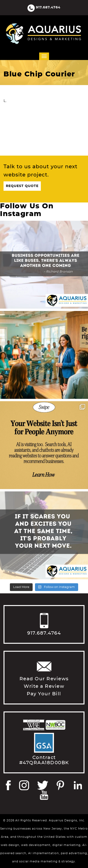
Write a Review (44, 686)
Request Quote (22, 186)
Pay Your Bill (44, 694)
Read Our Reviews (44, 679)
